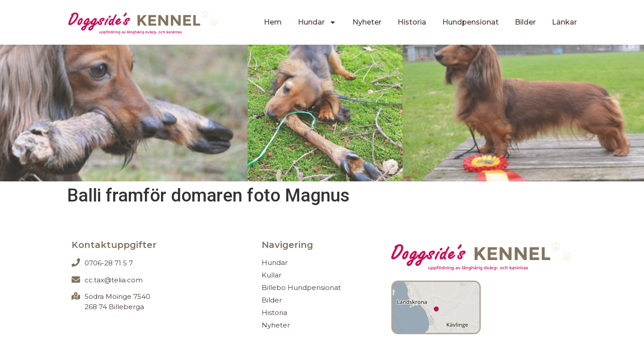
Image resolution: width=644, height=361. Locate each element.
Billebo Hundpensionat (301, 288)
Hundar (317, 22)
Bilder (525, 22)
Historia (412, 22)
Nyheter (367, 22)
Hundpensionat (470, 22)
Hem (273, 22)
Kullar (271, 275)
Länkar (564, 22)
